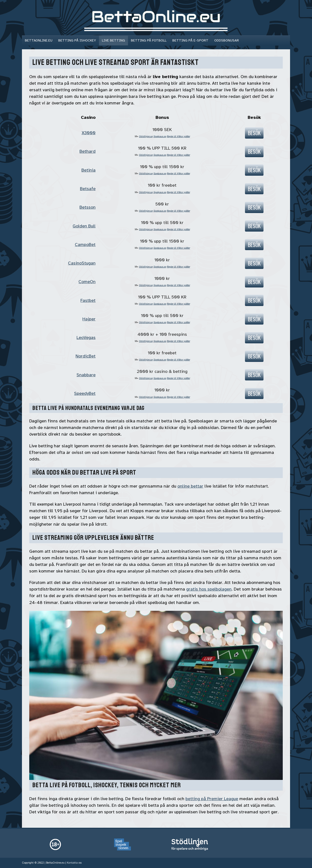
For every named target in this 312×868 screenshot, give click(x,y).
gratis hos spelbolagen (209, 589)
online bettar (190, 486)
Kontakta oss (74, 863)
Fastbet (88, 300)
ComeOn (87, 282)
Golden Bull (84, 226)
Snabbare (86, 375)
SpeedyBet (85, 393)
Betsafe (88, 189)
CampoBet (85, 245)
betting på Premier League (212, 799)
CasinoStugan (82, 263)
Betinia (88, 170)
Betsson (88, 207)
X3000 (89, 133)
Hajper (89, 319)
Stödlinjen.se (146, 136)
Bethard (88, 151)
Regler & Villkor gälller (178, 136)
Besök (254, 133)
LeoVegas (86, 337)
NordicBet (86, 356)
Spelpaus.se (160, 136)
